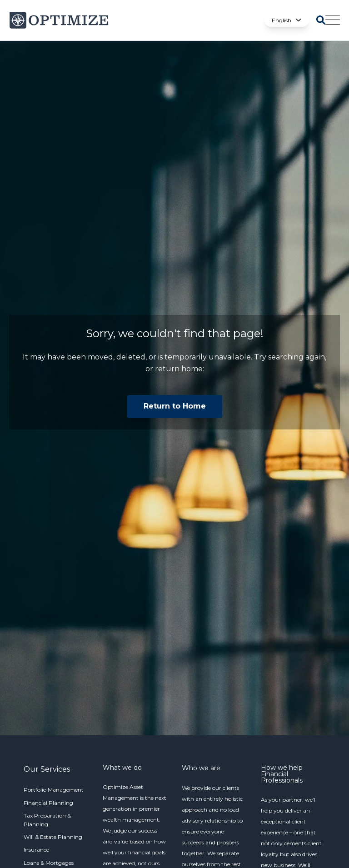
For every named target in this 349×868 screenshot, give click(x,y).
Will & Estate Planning (53, 837)
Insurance (36, 850)
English (287, 20)
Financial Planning (48, 803)
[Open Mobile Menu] (333, 20)
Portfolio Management (54, 790)
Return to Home (175, 406)
